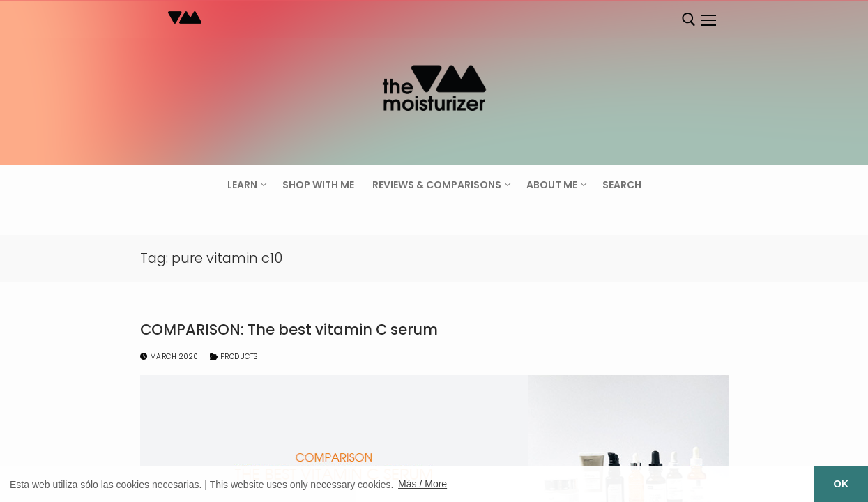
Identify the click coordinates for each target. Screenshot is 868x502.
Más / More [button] (422, 484)
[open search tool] (689, 20)
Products (234, 357)
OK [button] (842, 484)
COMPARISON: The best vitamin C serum (289, 330)
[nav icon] (708, 20)
